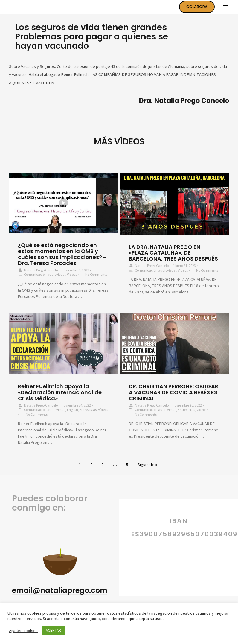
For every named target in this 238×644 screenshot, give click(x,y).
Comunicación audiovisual (45, 274)
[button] (60, 591)
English (73, 410)
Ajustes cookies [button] (23, 631)
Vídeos (72, 274)
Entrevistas (88, 410)
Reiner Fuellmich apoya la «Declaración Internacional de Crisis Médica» (60, 392)
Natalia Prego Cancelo (41, 270)
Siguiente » (147, 465)
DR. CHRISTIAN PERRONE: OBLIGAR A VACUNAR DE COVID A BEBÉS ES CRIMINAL (174, 392)
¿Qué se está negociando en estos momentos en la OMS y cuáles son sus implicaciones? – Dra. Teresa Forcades (62, 254)
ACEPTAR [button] (53, 630)
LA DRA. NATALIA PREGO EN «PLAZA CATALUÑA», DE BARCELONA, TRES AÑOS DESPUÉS (173, 253)
